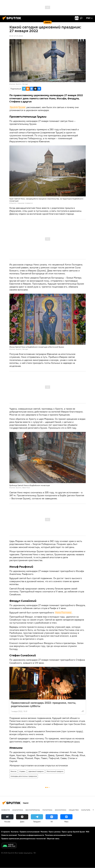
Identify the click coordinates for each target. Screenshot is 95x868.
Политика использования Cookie (59, 835)
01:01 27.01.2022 (16, 36)
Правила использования (30, 832)
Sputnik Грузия (18, 107)
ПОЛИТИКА (47, 810)
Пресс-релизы (55, 832)
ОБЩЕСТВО (74, 810)
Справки (22, 771)
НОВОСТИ (6, 810)
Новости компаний (9, 835)
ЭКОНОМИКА (61, 810)
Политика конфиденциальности (31, 835)
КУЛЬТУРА (86, 810)
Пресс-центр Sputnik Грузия (73, 832)
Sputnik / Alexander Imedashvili (22, 203)
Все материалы (33, 810)
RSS (88, 832)
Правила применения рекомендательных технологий (23, 839)
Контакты (15, 832)
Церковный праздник (36, 771)
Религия (13, 771)
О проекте (6, 832)
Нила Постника (63, 613)
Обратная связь (53, 839)
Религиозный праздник (55, 771)
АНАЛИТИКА (18, 810)
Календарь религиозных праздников (24, 776)
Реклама (44, 832)
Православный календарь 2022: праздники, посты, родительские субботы (44, 704)
